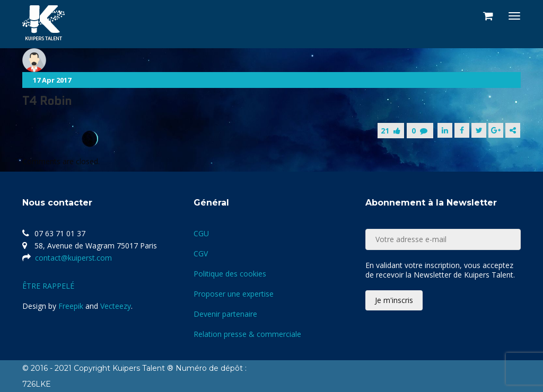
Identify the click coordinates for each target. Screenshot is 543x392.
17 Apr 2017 (52, 80)
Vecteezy (116, 306)
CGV (201, 253)
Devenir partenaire (225, 314)
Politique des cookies (230, 274)
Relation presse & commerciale (247, 334)
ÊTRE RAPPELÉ (48, 286)
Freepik (71, 306)
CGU (201, 233)
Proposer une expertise (234, 294)
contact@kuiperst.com (73, 258)
